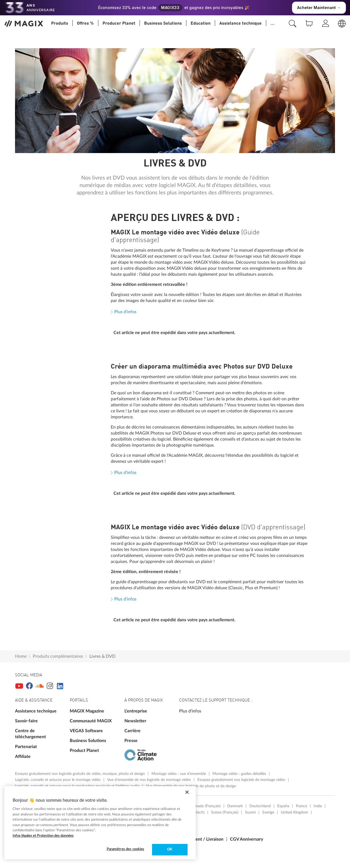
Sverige (268, 812)
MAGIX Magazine (87, 711)
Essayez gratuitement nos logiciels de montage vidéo (242, 780)
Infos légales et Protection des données (43, 836)
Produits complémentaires (58, 656)
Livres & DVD (102, 656)
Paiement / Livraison (203, 839)
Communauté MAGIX (91, 721)
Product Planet (84, 751)
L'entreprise (136, 711)
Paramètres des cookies (126, 849)
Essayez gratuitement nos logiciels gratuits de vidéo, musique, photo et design (81, 774)
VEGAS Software (86, 731)
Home (21, 656)
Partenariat (26, 747)
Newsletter (135, 721)
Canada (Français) (206, 806)
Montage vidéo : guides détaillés (240, 774)
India (318, 806)
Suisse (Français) (225, 812)
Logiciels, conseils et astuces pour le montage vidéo (58, 780)
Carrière (132, 731)
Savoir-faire (26, 721)
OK (170, 850)
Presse (131, 741)
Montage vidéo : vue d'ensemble (179, 774)
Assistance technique (36, 711)
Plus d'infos (125, 312)
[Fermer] (187, 792)
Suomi (250, 812)
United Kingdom (294, 812)
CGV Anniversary (247, 839)
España (283, 806)
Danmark (235, 806)
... (272, 24)
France (301, 806)
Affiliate (23, 757)
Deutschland (260, 806)
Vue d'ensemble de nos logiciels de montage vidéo (150, 780)
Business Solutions (88, 741)
